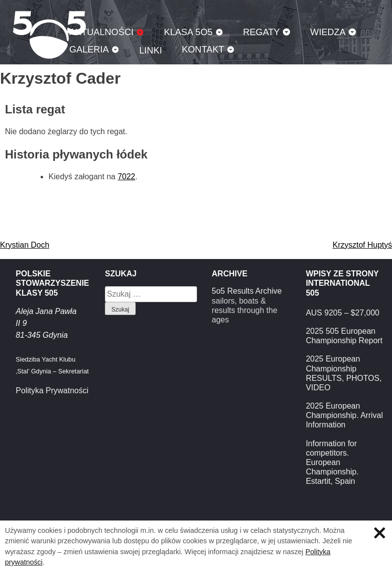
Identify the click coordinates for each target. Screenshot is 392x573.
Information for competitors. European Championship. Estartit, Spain (332, 463)
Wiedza (328, 32)
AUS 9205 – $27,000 (343, 313)
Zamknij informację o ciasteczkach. (380, 533)
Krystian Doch (25, 245)
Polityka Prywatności (52, 391)
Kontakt (203, 49)
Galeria (89, 49)
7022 (127, 177)
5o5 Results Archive (247, 291)
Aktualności (101, 32)
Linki (150, 50)
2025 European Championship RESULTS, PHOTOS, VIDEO (344, 373)
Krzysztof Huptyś (362, 245)
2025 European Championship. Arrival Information (344, 415)
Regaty (261, 32)
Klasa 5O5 (188, 32)
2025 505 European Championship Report (344, 336)
